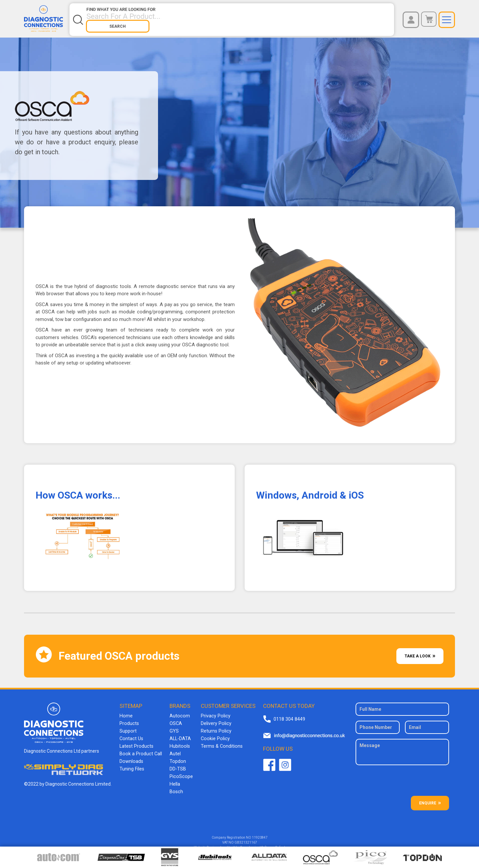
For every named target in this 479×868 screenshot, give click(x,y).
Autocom (179, 711)
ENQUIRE (428, 799)
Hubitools (179, 740)
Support (129, 726)
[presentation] (403, 779)
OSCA (175, 719)
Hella (174, 777)
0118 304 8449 (288, 715)
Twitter (284, 761)
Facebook (269, 761)
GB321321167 (246, 838)
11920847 (260, 833)
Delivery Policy (214, 719)
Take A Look (418, 652)
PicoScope (180, 769)
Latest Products (137, 740)
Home (126, 711)
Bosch (175, 784)
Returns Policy (214, 726)
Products (130, 719)
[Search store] (207, 17)
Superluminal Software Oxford (263, 843)
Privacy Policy (213, 711)
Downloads (132, 755)
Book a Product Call (140, 748)
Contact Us (132, 733)
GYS (173, 726)
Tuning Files (132, 762)
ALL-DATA (180, 733)
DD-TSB (177, 762)
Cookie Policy (213, 733)
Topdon (177, 755)
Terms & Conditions (219, 740)
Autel (174, 748)
